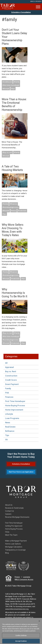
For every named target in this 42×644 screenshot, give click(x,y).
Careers (8, 514)
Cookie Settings (21, 636)
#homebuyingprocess (11, 207)
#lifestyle (6, 89)
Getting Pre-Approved (14, 526)
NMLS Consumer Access (24, 579)
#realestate (22, 211)
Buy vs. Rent (11, 371)
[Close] (39, 622)
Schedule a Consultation (21, 12)
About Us (9, 505)
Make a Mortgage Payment (16, 541)
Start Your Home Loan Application (21, 472)
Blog (7, 553)
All (6, 363)
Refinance (10, 431)
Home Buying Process (15, 405)
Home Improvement (14, 410)
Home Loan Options (13, 544)
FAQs (7, 532)
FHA (7, 393)
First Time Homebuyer (15, 401)
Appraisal (9, 367)
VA (6, 440)
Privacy (17, 577)
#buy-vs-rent (7, 152)
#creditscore (7, 82)
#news (14, 211)
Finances (9, 397)
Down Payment (12, 384)
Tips (7, 435)
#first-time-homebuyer (11, 85)
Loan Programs (12, 418)
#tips (13, 89)
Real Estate (10, 427)
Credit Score (11, 380)
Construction (11, 376)
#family (17, 82)
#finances (14, 204)
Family (8, 388)
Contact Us (10, 511)
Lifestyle (9, 414)
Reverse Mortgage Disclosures (17, 517)
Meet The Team (11, 535)
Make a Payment (36, 1)
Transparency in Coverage (15, 550)
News (8, 423)
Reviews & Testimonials (14, 508)
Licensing (27, 577)
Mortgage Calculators (14, 547)
